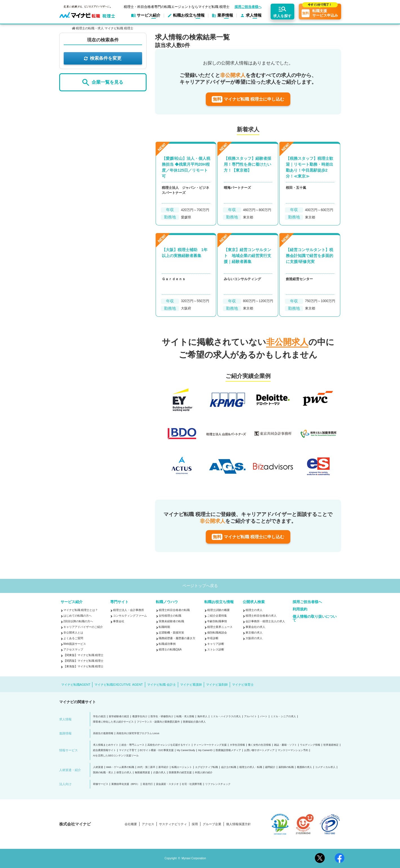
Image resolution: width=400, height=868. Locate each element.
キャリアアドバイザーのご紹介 (83, 627)
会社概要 (131, 824)
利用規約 (300, 609)
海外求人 (202, 717)
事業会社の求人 (255, 627)
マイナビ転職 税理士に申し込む (248, 99)
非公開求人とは (73, 633)
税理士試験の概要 (218, 610)
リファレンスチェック (218, 784)
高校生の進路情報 (103, 733)
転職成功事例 (167, 644)
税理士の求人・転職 (251, 767)
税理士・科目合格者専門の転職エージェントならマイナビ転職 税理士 (177, 7)
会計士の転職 (229, 767)
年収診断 (213, 638)
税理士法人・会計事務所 (129, 610)
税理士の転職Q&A (170, 649)
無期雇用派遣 (142, 773)
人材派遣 (98, 767)
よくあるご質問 (73, 638)
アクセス (148, 824)
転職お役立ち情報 (219, 602)
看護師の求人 (304, 767)
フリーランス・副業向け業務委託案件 (158, 722)
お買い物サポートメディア (259, 750)
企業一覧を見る (103, 82)
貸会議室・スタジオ (167, 784)
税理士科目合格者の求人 (261, 616)
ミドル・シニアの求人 (283, 717)
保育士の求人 (124, 773)
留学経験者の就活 (119, 717)
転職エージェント (182, 767)
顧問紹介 (270, 767)
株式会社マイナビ (75, 824)
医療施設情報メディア (228, 750)
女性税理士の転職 (170, 616)
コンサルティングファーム (130, 616)
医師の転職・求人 (103, 773)
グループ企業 (212, 824)
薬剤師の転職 (286, 767)
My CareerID (205, 750)
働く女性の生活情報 (259, 745)
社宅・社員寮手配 (192, 784)
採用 (195, 824)
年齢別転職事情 (217, 621)
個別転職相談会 (217, 633)
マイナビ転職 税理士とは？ (81, 610)
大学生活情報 (237, 745)
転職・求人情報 (185, 717)
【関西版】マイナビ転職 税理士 (84, 661)
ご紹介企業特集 (217, 616)
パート (264, 717)
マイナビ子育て (128, 750)
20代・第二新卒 (146, 767)
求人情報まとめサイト (106, 745)
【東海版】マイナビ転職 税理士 (84, 666)
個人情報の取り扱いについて (315, 618)
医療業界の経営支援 (180, 773)
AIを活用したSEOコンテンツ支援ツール (116, 756)
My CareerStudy (186, 750)
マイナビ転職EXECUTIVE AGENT (119, 685)
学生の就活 (99, 717)
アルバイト (250, 717)
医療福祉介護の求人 (194, 722)
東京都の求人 (254, 633)
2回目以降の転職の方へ (78, 621)
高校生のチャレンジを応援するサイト (169, 745)
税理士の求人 (254, 610)
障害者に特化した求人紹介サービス (113, 722)
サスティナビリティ (173, 824)
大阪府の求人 (254, 638)
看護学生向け (140, 717)
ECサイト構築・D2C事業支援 (157, 750)
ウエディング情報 (310, 745)
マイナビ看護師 (191, 685)
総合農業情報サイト (104, 750)
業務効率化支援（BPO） (125, 784)
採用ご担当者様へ (248, 7)
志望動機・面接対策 (171, 633)
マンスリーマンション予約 (293, 750)
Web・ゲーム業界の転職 (120, 767)
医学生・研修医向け (162, 717)
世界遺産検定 (331, 745)
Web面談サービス (75, 644)
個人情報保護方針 (238, 824)
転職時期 (164, 627)
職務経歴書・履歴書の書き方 (177, 638)
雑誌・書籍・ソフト (285, 745)
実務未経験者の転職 (171, 621)
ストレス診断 (216, 649)
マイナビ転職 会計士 (162, 685)
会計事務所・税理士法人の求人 (265, 621)
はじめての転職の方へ (78, 616)
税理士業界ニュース (220, 627)
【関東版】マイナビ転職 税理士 (84, 655)
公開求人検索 (254, 602)
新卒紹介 (163, 767)
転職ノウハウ (167, 602)
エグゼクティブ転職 (206, 767)
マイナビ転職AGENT (76, 685)
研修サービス (101, 784)
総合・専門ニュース (133, 745)
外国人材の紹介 (204, 773)
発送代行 (148, 784)
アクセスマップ (73, 649)
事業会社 (119, 621)
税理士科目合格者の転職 (174, 610)
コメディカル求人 (325, 767)
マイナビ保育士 (243, 685)
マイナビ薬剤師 (217, 685)
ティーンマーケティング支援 (210, 745)
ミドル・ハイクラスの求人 (226, 717)
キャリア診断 (216, 644)
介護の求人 (159, 773)
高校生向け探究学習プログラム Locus (138, 733)
